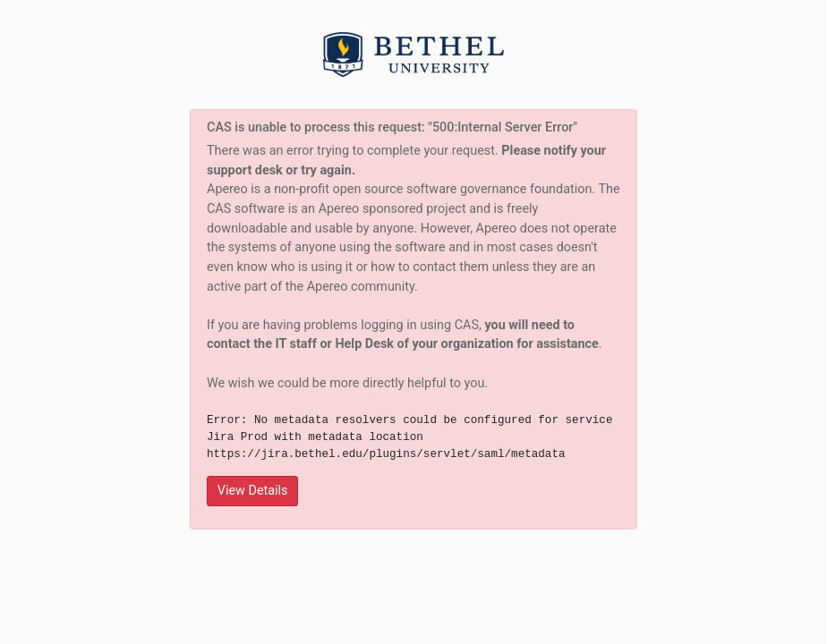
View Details (253, 491)
